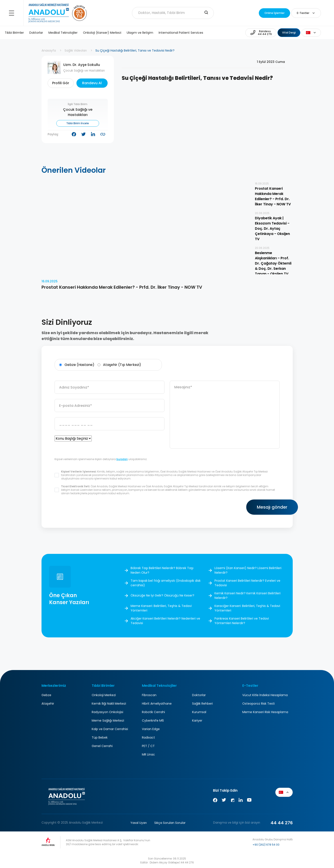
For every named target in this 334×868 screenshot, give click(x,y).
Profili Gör (61, 83)
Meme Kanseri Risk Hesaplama (265, 712)
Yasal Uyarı (139, 823)
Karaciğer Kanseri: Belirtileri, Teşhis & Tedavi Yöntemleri (247, 608)
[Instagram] (232, 801)
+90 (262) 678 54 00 (266, 845)
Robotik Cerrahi (153, 712)
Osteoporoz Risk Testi (258, 704)
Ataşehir (48, 704)
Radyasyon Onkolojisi (107, 712)
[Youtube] (249, 801)
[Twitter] (224, 801)
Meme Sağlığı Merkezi (108, 721)
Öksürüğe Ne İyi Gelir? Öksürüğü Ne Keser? (162, 596)
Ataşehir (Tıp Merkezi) (119, 365)
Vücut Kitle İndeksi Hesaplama (265, 695)
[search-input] (206, 13)
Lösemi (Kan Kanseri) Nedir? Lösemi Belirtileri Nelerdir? (248, 570)
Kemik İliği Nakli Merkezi (109, 704)
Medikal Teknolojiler (63, 33)
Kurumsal (199, 712)
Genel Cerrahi (102, 746)
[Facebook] (215, 801)
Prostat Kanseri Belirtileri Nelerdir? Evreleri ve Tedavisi (247, 583)
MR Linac (148, 754)
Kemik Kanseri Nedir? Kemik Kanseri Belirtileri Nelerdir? (248, 596)
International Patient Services (181, 33)
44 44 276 (282, 823)
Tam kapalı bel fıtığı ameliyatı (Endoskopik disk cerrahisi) (166, 583)
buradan (122, 459)
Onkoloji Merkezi (104, 695)
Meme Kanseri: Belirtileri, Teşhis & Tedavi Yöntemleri (161, 608)
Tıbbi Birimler (14, 33)
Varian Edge (151, 729)
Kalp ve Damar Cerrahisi (110, 729)
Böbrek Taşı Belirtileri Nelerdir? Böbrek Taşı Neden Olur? (162, 570)
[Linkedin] (241, 801)
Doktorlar (36, 33)
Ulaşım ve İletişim (140, 33)
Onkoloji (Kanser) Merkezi (102, 33)
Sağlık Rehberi (202, 704)
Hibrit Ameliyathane (157, 704)
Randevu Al (92, 83)
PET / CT (148, 746)
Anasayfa (49, 50)
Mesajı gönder (253, 507)
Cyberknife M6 (153, 721)
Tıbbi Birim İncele (78, 123)
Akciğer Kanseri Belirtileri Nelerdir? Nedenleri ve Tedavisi (165, 621)
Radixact (148, 737)
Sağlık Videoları (76, 50)
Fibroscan (149, 695)
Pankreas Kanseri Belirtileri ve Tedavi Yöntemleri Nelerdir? (242, 621)
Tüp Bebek (100, 737)
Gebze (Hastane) (77, 365)
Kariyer (197, 721)
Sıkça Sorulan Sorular (170, 823)
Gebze (46, 695)
